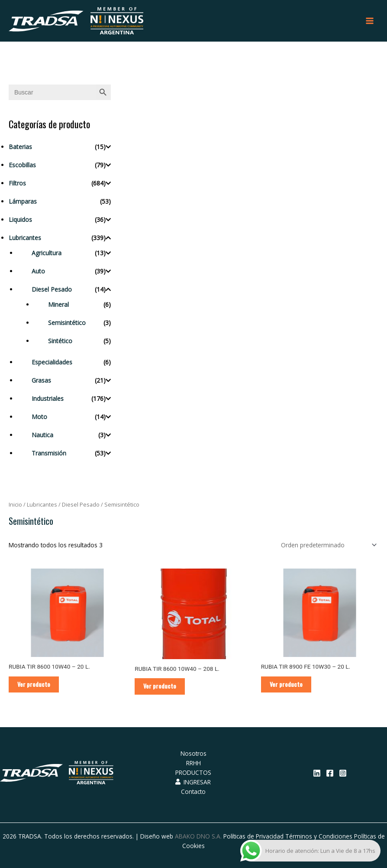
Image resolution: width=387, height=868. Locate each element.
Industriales (48, 398)
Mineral (58, 304)
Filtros (17, 183)
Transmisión (49, 453)
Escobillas (22, 165)
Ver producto (34, 684)
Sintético (60, 341)
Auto (38, 271)
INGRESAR (193, 782)
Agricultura (47, 253)
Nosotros (193, 753)
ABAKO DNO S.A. (198, 836)
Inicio (15, 505)
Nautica (42, 435)
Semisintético (67, 323)
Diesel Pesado (52, 289)
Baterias (20, 147)
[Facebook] (330, 773)
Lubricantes (25, 238)
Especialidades (52, 362)
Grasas (41, 380)
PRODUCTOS (193, 772)
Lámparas (23, 201)
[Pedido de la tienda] (327, 545)
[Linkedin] (317, 773)
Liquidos (20, 219)
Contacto (193, 792)
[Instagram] (343, 773)
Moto (39, 417)
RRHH (193, 763)
